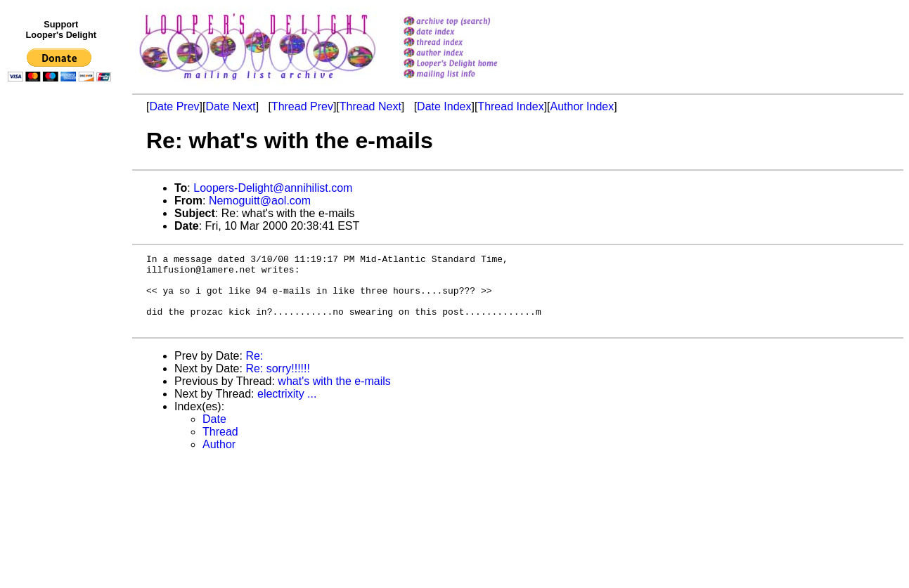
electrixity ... (287, 409)
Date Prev (174, 106)
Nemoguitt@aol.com (260, 201)
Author (219, 459)
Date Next (230, 106)
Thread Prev (302, 106)
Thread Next (370, 106)
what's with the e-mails (334, 396)
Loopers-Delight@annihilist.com (273, 188)
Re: (254, 371)
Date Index (444, 106)
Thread (220, 446)
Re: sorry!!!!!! (278, 383)
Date (214, 434)
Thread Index (510, 106)
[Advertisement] (62, 377)
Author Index (582, 106)
